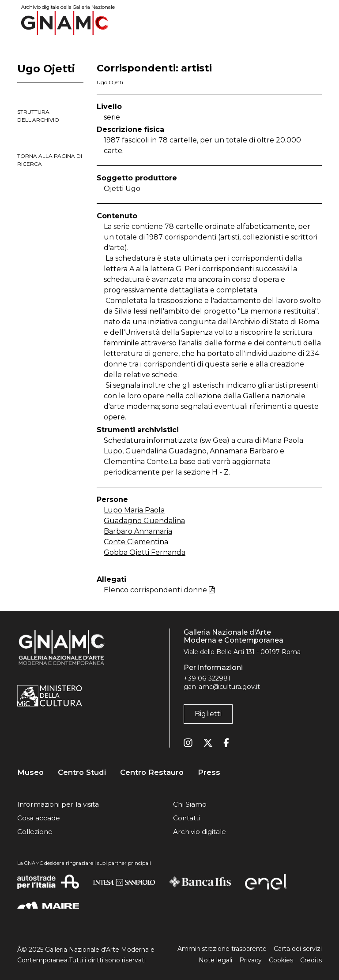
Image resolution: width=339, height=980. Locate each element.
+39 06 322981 (207, 678)
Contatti (186, 818)
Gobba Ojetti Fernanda (145, 552)
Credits (311, 960)
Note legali (215, 960)
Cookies (281, 960)
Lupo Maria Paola (134, 510)
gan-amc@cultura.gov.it (222, 687)
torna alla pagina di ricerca (50, 160)
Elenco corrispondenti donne (159, 590)
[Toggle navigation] (316, 23)
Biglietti (208, 714)
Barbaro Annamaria (138, 531)
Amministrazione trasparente (222, 949)
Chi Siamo (190, 804)
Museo (30, 772)
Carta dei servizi (298, 949)
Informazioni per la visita (58, 804)
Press (209, 772)
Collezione (35, 832)
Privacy (250, 960)
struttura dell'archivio (38, 116)
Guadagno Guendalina (144, 521)
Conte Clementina (136, 542)
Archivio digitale (200, 832)
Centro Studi (82, 772)
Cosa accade (39, 818)
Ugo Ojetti (110, 82)
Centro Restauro (152, 772)
